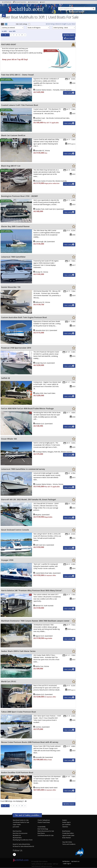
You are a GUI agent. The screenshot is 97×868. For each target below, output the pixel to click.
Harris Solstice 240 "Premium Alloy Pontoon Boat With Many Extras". (32, 590)
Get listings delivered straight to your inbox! (61, 24)
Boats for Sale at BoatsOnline (21, 844)
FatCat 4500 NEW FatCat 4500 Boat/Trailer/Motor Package (27, 408)
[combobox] (12, 28)
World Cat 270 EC (9, 681)
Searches (20, 2)
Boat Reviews (66, 831)
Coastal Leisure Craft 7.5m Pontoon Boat (20, 105)
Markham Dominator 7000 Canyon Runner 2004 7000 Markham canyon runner (35, 621)
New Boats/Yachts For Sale (21, 820)
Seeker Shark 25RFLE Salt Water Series (18, 651)
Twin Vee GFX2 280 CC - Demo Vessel (17, 75)
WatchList (33, 2)
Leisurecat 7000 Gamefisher (13, 257)
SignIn (43, 2)
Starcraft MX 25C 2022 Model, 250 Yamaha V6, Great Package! (28, 499)
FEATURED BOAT (9, 44)
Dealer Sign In (66, 822)
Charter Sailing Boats (44, 820)
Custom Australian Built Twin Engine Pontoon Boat (24, 317)
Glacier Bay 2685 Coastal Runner (15, 226)
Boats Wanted (67, 838)
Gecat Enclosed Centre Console (15, 530)
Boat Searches (17, 831)
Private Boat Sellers (68, 833)
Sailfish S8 (5, 378)
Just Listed (16, 827)
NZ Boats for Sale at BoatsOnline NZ (23, 846)
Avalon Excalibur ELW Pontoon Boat (17, 772)
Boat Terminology (43, 829)
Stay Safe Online (67, 842)
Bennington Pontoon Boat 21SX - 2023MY (19, 196)
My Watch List (17, 835)
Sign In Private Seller (68, 835)
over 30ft (12, 31)
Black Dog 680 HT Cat (11, 166)
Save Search (69, 38)
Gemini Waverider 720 (11, 287)
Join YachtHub (66, 825)
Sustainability (42, 827)
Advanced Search (77, 12)
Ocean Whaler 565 (9, 439)
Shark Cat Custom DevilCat (13, 135)
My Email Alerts (17, 838)
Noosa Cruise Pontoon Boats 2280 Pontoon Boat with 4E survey (30, 742)
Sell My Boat (7, 2)
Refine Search (69, 35)
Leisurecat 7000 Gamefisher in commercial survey (23, 469)
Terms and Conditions (69, 844)
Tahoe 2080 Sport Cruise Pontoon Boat (19, 712)
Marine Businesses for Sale (46, 831)
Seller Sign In (67, 864)
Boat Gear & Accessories (20, 833)
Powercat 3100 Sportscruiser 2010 (16, 348)
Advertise (65, 827)
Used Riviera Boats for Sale (46, 835)
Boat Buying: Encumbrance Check (23, 840)
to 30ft (4, 31)
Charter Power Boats (44, 822)
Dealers (65, 820)
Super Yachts (17, 825)
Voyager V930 (7, 560)
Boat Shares (41, 833)
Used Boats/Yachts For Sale (21, 822)
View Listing (69, 93)
